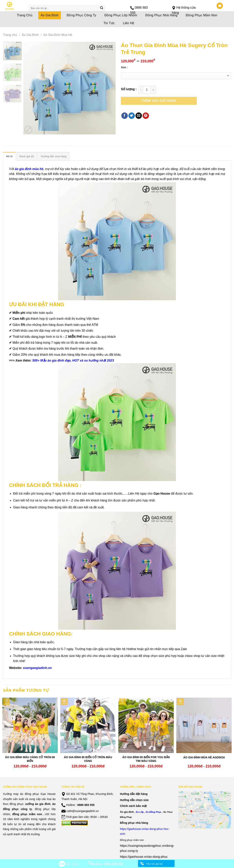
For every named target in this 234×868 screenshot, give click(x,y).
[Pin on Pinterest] (146, 116)
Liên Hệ (129, 23)
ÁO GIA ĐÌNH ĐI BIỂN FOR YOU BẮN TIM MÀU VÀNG (146, 759)
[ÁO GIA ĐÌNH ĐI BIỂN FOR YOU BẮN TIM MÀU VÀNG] (146, 725)
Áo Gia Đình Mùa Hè (58, 35)
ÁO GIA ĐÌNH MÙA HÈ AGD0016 (204, 757)
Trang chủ (10, 35)
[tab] (9, 156)
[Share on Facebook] (125, 116)
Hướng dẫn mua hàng (54, 156)
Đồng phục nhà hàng (134, 823)
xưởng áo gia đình (38, 804)
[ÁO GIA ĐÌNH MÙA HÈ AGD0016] (204, 725)
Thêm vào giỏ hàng (159, 101)
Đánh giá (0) (27, 156)
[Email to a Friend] (139, 116)
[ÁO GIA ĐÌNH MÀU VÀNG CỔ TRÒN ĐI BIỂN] (30, 725)
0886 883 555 (86, 805)
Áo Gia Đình (30, 35)
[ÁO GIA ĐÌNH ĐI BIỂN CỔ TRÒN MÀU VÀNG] (88, 725)
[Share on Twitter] (132, 116)
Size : (124, 67)
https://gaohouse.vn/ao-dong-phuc (144, 857)
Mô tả (9, 156)
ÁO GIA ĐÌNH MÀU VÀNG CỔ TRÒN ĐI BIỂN (30, 759)
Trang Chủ (25, 15)
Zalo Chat (71, 864)
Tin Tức (109, 23)
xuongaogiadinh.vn (37, 668)
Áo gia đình (127, 812)
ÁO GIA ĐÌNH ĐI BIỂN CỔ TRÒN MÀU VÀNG (88, 759)
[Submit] (102, 8)
